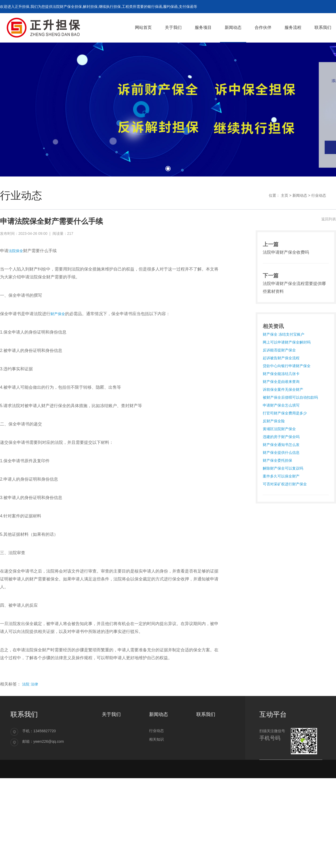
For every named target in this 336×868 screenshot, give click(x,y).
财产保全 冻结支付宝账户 (283, 334)
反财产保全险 (274, 421)
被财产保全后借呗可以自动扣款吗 (290, 397)
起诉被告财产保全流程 (281, 358)
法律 (34, 684)
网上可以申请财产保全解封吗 (287, 342)
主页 (285, 195)
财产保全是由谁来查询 (281, 382)
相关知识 (156, 739)
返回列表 (329, 219)
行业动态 (319, 195)
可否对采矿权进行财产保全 (285, 484)
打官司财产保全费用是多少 (285, 413)
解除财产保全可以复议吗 (283, 468)
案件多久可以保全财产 (281, 476)
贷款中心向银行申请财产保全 (287, 366)
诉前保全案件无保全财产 (283, 389)
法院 (26, 684)
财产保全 (58, 314)
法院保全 (16, 251)
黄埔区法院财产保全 (279, 429)
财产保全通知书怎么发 (281, 445)
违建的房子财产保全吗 (281, 437)
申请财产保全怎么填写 (281, 405)
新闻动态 (300, 195)
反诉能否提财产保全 (279, 350)
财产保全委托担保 (277, 460)
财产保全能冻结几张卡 (281, 374)
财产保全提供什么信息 (281, 453)
